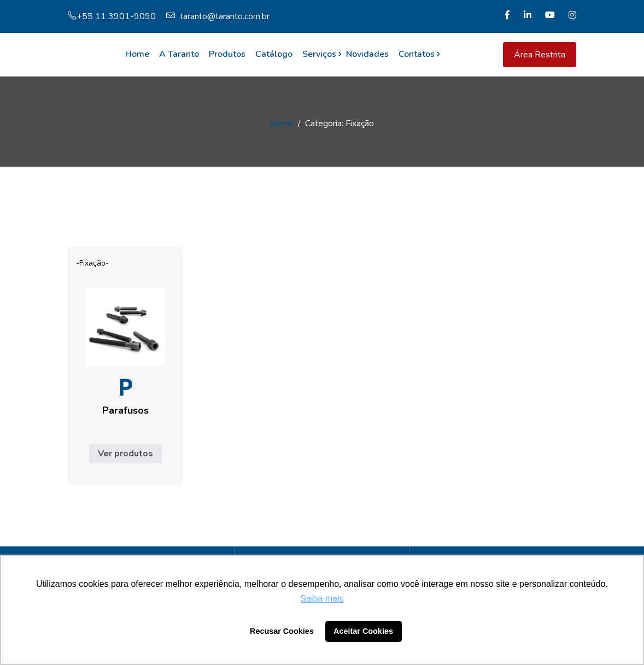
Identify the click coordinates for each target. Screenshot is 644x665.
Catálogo (274, 54)
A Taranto (179, 54)
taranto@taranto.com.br (218, 16)
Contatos (417, 54)
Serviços (319, 54)
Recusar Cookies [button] (282, 631)
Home (137, 54)
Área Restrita (540, 55)
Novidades (367, 54)
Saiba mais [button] (322, 599)
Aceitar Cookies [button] (363, 631)
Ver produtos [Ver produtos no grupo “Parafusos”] (125, 454)
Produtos (227, 54)
